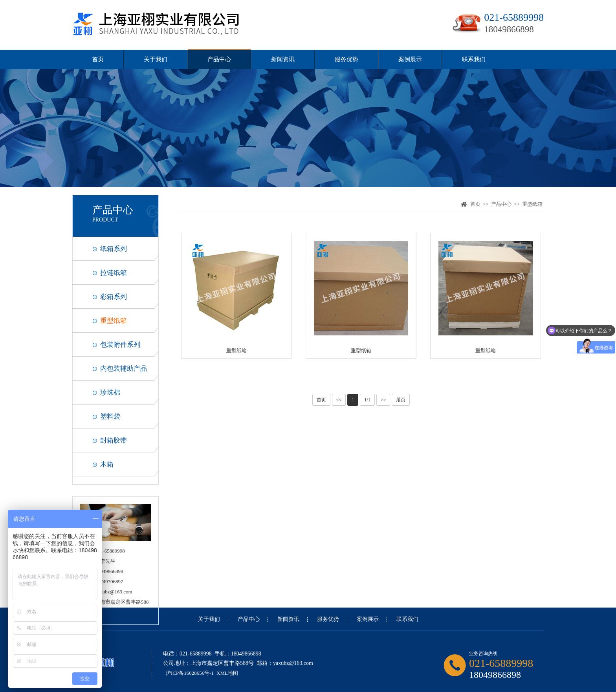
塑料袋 (110, 416)
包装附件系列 (120, 345)
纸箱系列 (114, 249)
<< (339, 400)
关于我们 (156, 59)
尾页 (401, 400)
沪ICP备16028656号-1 (190, 673)
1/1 (367, 400)
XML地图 (227, 673)
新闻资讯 (283, 59)
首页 (98, 59)
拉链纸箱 (114, 273)
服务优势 (346, 59)
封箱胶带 (114, 440)
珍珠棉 (110, 393)
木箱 (107, 464)
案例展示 (410, 59)
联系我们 (474, 59)
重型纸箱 (114, 321)
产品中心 (219, 59)
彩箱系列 (114, 297)
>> (383, 400)
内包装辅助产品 (124, 369)
